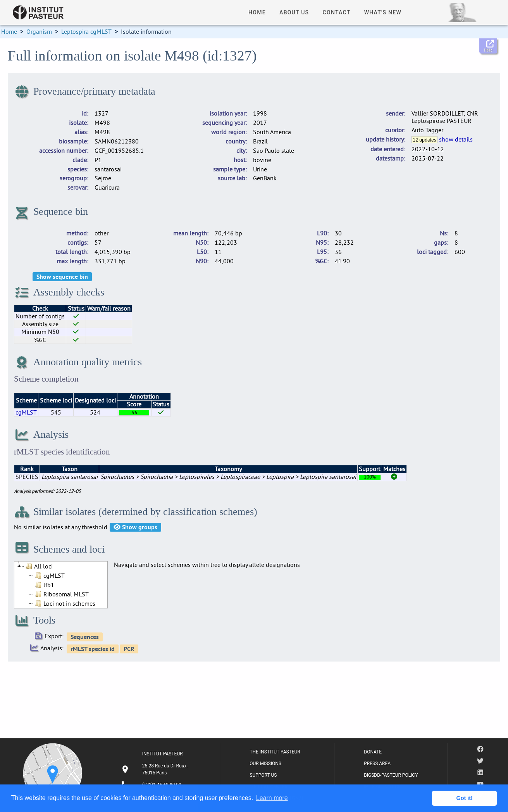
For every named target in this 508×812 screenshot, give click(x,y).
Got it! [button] (465, 798)
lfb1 (44, 585)
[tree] (61, 585)
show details (456, 139)
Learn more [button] (272, 798)
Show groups (135, 527)
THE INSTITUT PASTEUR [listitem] (275, 752)
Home (9, 31)
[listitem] (155, 769)
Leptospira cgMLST (86, 31)
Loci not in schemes (64, 603)
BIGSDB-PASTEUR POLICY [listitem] (391, 775)
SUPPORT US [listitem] (263, 775)
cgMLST (26, 412)
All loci (38, 566)
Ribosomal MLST (61, 594)
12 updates (424, 140)
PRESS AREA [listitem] (377, 764)
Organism (39, 31)
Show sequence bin (62, 277)
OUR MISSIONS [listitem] (265, 764)
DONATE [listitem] (373, 752)
